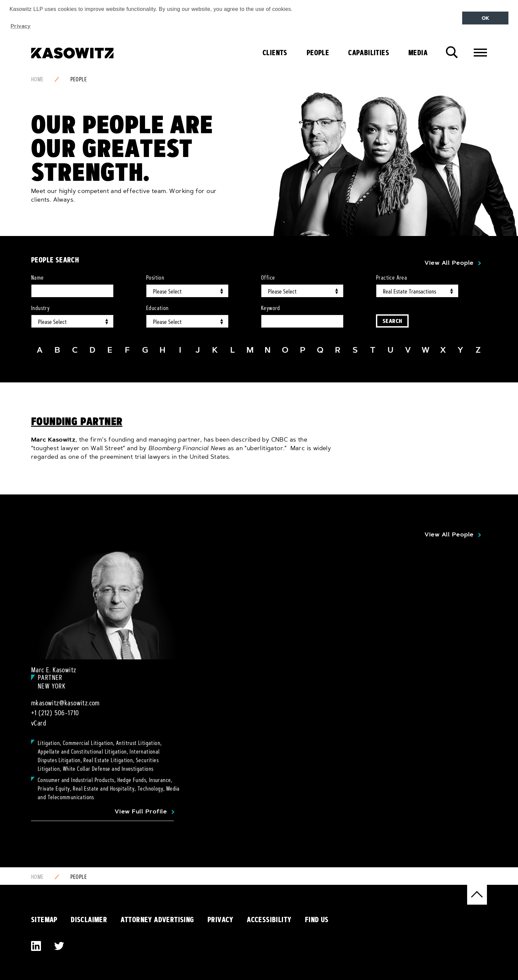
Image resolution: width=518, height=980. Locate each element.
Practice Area (391, 278)
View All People (449, 263)
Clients (275, 53)
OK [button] (485, 18)
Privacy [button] (21, 26)
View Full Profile (141, 811)
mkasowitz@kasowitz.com (65, 703)
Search (392, 321)
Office (268, 278)
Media (418, 53)
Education (157, 308)
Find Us (317, 920)
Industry (40, 308)
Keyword (271, 308)
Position (155, 278)
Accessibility (269, 920)
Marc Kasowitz (53, 440)
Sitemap (44, 920)
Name (37, 278)
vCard (39, 723)
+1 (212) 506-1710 (55, 713)
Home (37, 79)
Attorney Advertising (157, 920)
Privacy (221, 920)
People (318, 53)
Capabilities (369, 53)
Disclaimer (89, 920)
